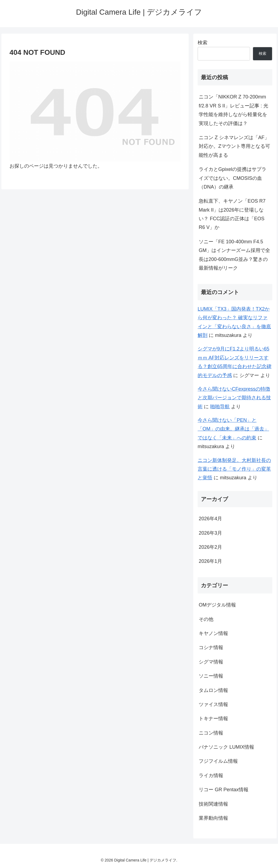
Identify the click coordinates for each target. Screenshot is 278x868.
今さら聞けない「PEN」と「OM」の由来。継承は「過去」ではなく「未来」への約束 (233, 429)
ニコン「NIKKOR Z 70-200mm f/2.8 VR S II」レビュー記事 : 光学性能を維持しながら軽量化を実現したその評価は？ (233, 110)
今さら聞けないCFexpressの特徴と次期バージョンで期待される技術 (234, 398)
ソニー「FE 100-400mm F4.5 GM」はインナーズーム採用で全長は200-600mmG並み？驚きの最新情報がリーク (234, 255)
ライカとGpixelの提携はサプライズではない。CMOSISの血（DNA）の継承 (233, 178)
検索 (203, 43)
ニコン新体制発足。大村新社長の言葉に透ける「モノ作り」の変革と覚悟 (234, 469)
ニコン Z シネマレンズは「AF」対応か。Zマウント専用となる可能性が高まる (234, 146)
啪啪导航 (220, 407)
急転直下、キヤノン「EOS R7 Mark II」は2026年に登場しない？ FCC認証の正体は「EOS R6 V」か (232, 214)
